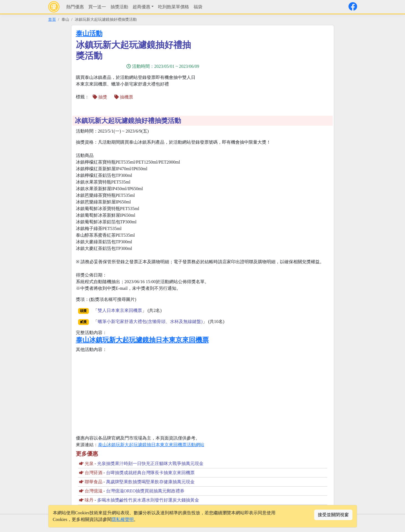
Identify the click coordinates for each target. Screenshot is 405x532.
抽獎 (100, 97)
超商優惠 (141, 7)
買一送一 (97, 7)
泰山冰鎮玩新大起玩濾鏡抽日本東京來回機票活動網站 (151, 445)
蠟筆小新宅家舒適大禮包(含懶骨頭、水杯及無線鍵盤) (150, 321)
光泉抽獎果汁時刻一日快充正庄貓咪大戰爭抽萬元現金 (150, 463)
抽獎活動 (119, 7)
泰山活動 (89, 33)
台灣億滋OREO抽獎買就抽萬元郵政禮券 (145, 491)
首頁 (52, 19)
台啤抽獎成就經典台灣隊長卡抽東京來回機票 (150, 473)
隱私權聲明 (123, 519)
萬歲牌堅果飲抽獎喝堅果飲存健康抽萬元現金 (150, 482)
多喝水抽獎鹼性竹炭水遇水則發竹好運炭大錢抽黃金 (148, 500)
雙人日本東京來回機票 (120, 310)
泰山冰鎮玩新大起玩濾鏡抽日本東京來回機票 (142, 340)
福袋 (198, 7)
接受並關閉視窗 (333, 515)
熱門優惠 (75, 7)
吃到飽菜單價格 (174, 7)
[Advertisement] (268, 68)
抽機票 (124, 97)
